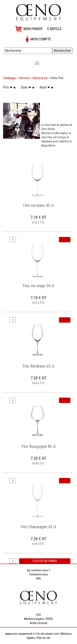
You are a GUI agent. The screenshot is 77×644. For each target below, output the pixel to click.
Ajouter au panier (45, 561)
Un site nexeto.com (48, 634)
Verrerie (24, 78)
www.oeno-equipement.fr (20, 634)
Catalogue (9, 78)
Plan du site (44, 638)
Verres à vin (40, 78)
